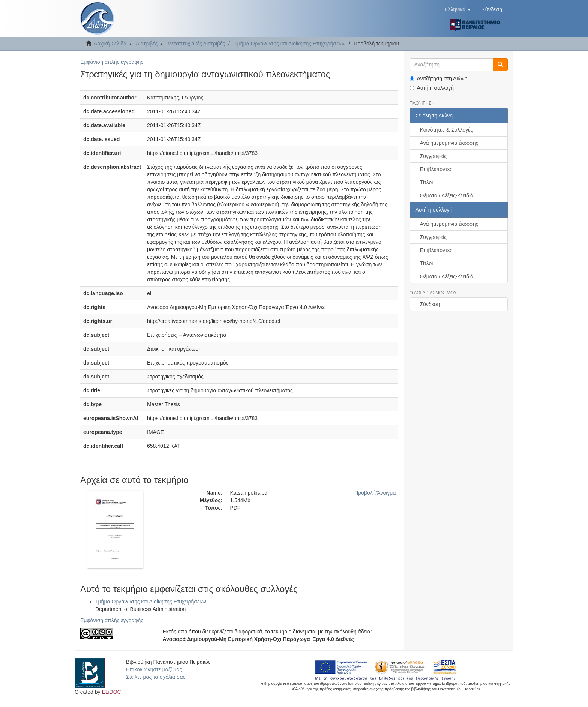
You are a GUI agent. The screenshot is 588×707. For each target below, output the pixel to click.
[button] (457, 9)
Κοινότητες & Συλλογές (446, 130)
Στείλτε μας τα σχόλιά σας (156, 677)
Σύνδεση (430, 304)
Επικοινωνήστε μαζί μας (154, 669)
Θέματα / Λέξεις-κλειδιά (447, 195)
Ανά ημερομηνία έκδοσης (449, 143)
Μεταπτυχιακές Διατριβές (196, 44)
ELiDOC (111, 692)
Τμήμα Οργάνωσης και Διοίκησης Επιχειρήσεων (290, 44)
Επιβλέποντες (436, 169)
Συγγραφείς (433, 156)
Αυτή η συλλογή (432, 88)
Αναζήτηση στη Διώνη (439, 78)
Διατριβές (147, 44)
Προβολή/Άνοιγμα (375, 493)
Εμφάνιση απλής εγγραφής (112, 62)
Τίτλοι (427, 182)
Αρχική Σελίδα (110, 44)
